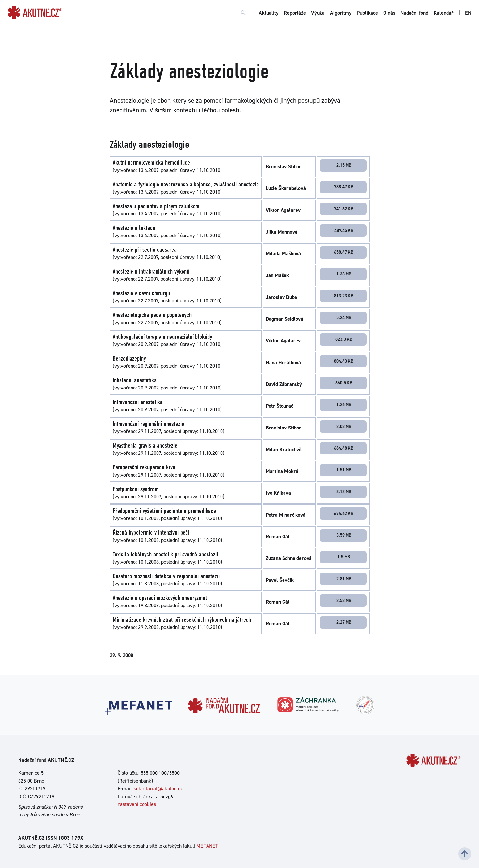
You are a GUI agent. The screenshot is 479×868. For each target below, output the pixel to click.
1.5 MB (344, 557)
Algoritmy (341, 13)
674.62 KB (344, 513)
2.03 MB (344, 426)
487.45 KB (344, 230)
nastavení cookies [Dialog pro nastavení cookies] (137, 804)
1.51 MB (344, 470)
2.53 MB (344, 600)
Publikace (367, 13)
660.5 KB (344, 383)
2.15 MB (344, 165)
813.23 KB (344, 296)
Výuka (318, 13)
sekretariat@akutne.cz (158, 789)
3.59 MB (344, 535)
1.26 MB (344, 404)
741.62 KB (344, 209)
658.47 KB (344, 252)
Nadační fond (414, 13)
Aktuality (269, 13)
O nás (389, 13)
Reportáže (295, 13)
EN (468, 13)
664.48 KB (344, 448)
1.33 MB (344, 274)
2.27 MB (344, 622)
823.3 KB (344, 339)
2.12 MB (344, 491)
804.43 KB (344, 361)
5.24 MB (344, 317)
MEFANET (207, 846)
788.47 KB (344, 187)
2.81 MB (344, 579)
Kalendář (443, 13)
